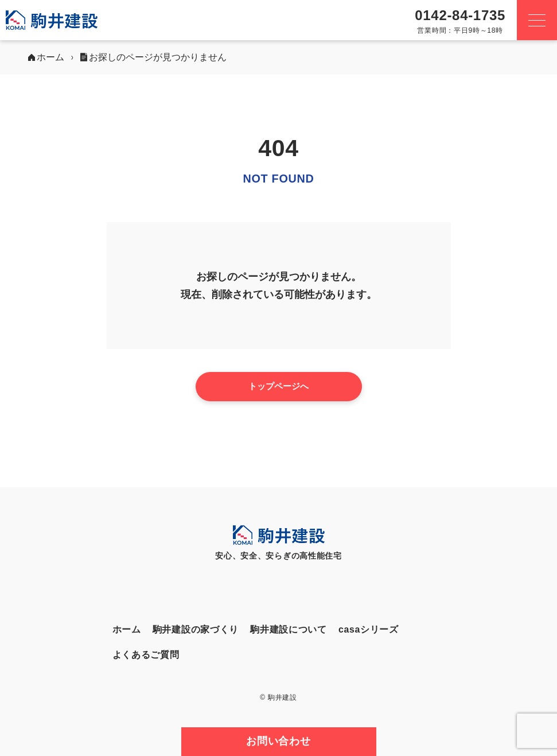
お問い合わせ (278, 741)
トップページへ (278, 386)
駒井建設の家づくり (196, 629)
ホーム (127, 629)
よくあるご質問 (146, 655)
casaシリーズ (369, 629)
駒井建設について (289, 629)
